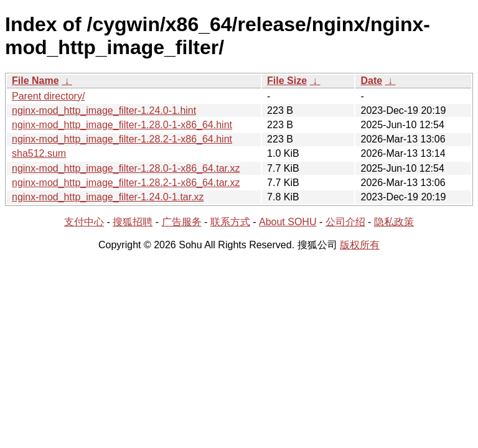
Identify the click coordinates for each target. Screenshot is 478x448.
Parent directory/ (48, 96)
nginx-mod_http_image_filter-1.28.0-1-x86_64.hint (122, 125)
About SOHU (288, 222)
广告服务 (182, 222)
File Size (287, 81)
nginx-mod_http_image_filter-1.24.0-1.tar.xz (108, 197)
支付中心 (84, 222)
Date (371, 81)
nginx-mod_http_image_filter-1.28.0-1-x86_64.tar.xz (126, 168)
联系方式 (230, 222)
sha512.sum (39, 153)
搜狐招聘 (133, 222)
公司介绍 (345, 222)
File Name (35, 81)
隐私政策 (394, 222)
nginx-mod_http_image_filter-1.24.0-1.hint (104, 110)
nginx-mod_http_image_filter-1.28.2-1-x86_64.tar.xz (126, 183)
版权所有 (360, 245)
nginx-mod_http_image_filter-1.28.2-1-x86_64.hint (122, 139)
